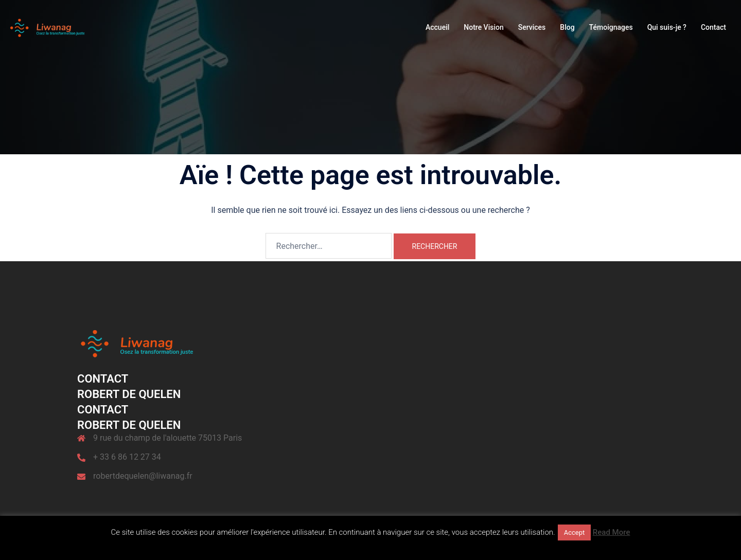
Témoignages (611, 27)
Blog (567, 27)
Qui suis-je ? (667, 27)
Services (532, 27)
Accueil (437, 27)
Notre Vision (483, 27)
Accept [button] (575, 532)
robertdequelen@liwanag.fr (143, 476)
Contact (713, 27)
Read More (612, 532)
